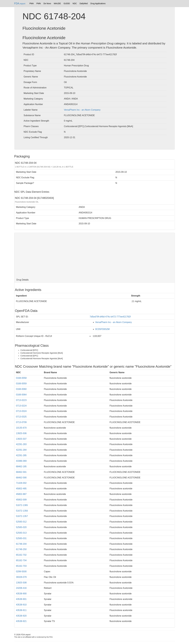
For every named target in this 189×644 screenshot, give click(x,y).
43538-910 (21, 605)
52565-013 (21, 533)
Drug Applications (98, 3)
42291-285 (21, 455)
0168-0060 (21, 389)
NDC (75, 3)
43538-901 (21, 599)
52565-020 (21, 527)
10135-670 (21, 428)
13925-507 (21, 439)
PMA (32, 3)
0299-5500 (21, 572)
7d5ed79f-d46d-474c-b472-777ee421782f (110, 317)
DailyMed (84, 3)
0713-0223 (21, 400)
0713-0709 (21, 422)
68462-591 (21, 472)
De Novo (47, 3)
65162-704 (21, 560)
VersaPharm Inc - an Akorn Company (82, 110)
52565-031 (21, 538)
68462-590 (21, 478)
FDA (20, 3)
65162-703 (21, 566)
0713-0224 (21, 406)
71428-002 (21, 483)
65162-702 (21, 555)
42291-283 (21, 444)
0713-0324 (21, 411)
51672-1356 (22, 511)
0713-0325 (21, 417)
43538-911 (21, 610)
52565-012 (21, 522)
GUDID (67, 3)
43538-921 (21, 621)
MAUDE (57, 3)
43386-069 (21, 461)
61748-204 (21, 544)
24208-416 (21, 588)
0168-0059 (21, 384)
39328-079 (21, 577)
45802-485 (21, 489)
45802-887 (21, 494)
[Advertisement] (95, 255)
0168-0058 (21, 378)
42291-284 (21, 450)
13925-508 (21, 583)
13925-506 (21, 433)
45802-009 (21, 500)
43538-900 (21, 594)
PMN (39, 3)
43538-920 (21, 616)
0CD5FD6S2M (102, 329)
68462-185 (21, 466)
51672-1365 (22, 505)
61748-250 (21, 549)
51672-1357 (22, 516)
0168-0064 (21, 395)
